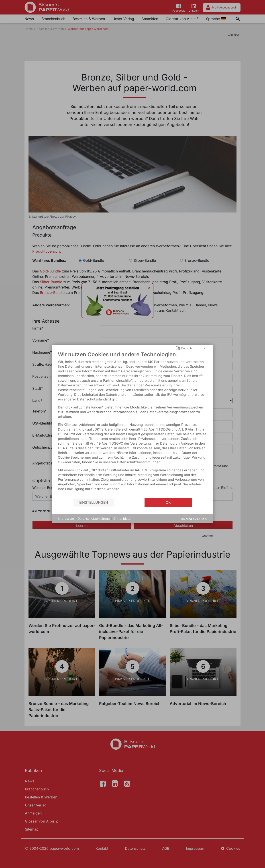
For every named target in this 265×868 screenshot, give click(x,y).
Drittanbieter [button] (122, 519)
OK (168, 502)
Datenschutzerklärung (94, 519)
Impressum (66, 519)
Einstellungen (94, 502)
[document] (132, 424)
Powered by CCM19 (193, 519)
